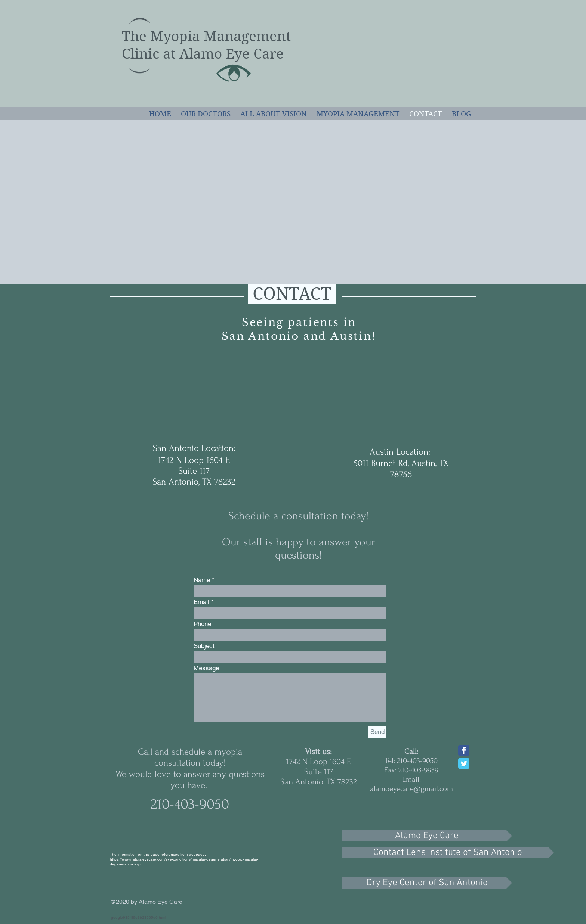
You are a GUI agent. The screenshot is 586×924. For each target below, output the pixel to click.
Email (201, 602)
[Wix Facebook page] (464, 750)
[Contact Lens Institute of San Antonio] (448, 853)
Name (202, 580)
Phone (202, 624)
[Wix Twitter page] (464, 763)
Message (206, 668)
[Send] (377, 732)
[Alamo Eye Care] (427, 836)
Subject (204, 646)
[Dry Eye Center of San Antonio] (427, 883)
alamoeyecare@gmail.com (411, 789)
